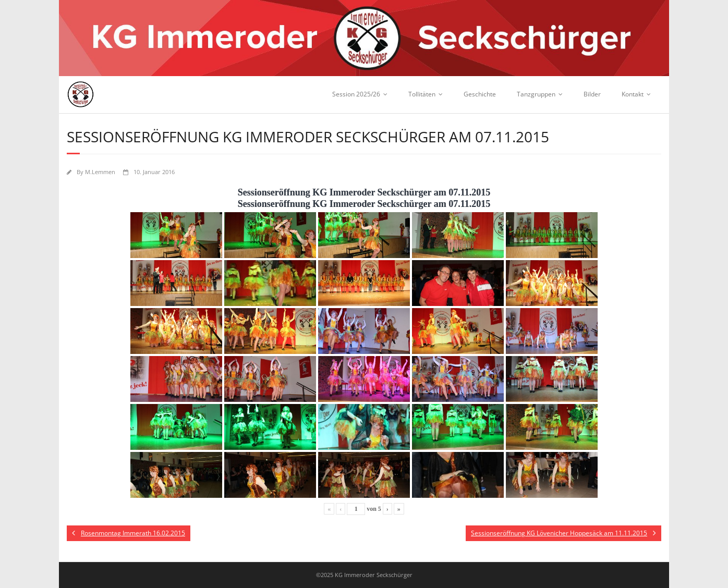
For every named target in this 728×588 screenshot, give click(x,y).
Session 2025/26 (356, 94)
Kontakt (633, 94)
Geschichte (480, 94)
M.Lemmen (100, 172)
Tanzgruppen (536, 94)
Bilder (592, 94)
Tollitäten (422, 94)
